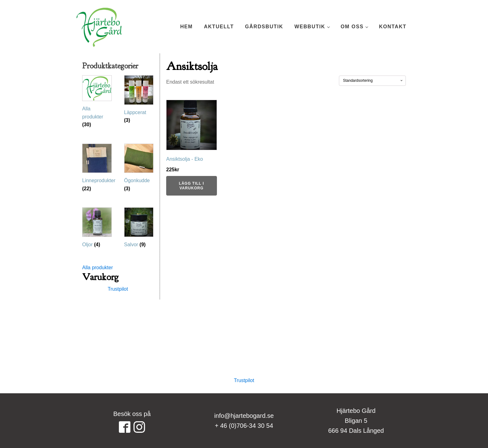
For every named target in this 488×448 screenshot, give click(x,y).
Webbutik (310, 27)
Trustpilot (118, 289)
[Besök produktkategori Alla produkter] (97, 103)
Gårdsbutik (264, 27)
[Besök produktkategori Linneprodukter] (97, 169)
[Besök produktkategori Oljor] (97, 229)
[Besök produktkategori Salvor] (139, 229)
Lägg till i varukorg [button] (192, 186)
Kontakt (393, 27)
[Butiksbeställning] (372, 81)
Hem (186, 27)
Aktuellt (219, 27)
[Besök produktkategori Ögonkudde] (139, 169)
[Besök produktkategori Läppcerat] (139, 101)
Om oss (352, 27)
